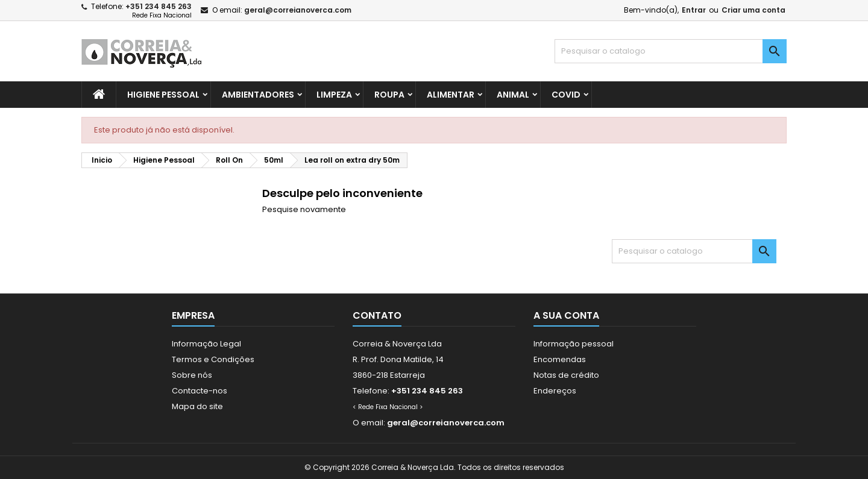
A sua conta (566, 315)
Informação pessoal (574, 344)
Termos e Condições (213, 359)
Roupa (389, 95)
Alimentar (451, 95)
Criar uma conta (753, 10)
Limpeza (334, 95)
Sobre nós (192, 375)
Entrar (694, 10)
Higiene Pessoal (163, 95)
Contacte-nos (200, 391)
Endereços (555, 391)
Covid (566, 95)
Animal (513, 95)
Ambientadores (258, 95)
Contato (377, 315)
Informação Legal (206, 344)
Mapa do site (197, 406)
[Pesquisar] (671, 51)
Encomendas (560, 359)
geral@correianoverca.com (298, 10)
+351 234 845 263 (159, 6)
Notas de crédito (566, 375)
